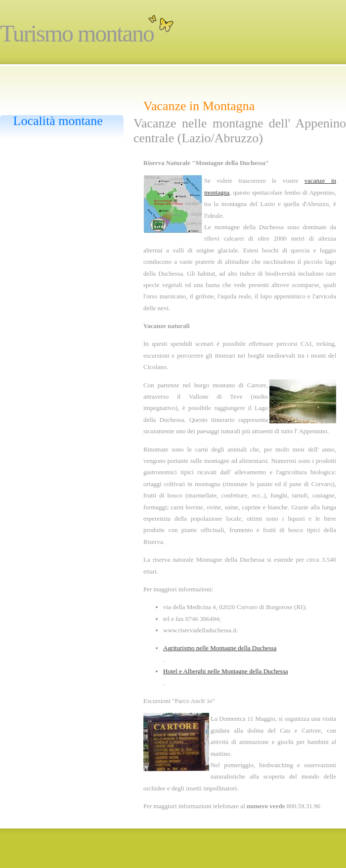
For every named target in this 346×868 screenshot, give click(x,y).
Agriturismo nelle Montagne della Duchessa (220, 648)
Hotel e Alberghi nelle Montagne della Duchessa (225, 671)
